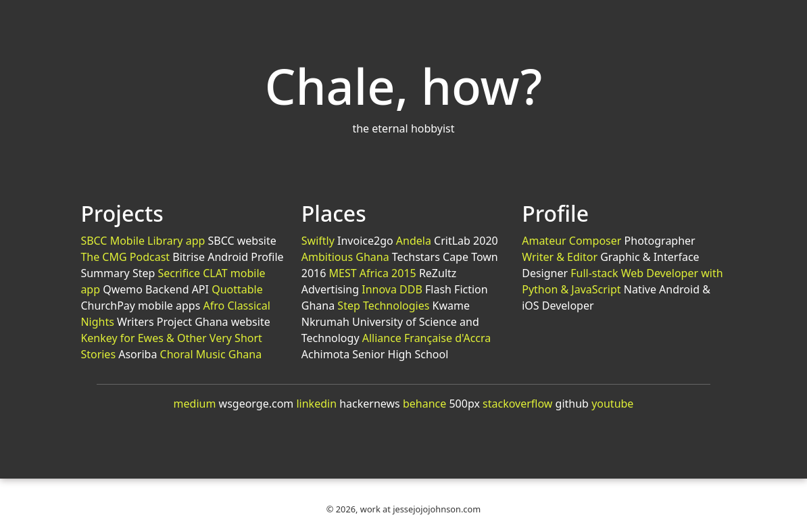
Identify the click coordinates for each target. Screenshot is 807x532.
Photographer (660, 241)
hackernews (370, 404)
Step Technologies (383, 306)
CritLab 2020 (466, 241)
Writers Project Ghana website (194, 322)
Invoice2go (365, 241)
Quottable (237, 289)
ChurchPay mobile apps (140, 306)
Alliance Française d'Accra (427, 338)
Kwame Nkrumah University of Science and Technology (390, 322)
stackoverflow (517, 404)
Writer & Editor (560, 257)
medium (195, 404)
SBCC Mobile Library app (143, 241)
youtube (612, 404)
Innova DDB (392, 289)
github (572, 404)
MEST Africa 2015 (373, 273)
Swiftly (318, 241)
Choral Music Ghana (211, 354)
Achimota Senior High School (375, 354)
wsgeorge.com (256, 404)
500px (464, 404)
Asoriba (138, 354)
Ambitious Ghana (345, 257)
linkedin (316, 404)
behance (424, 404)
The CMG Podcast (125, 257)
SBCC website (242, 241)
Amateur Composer (571, 241)
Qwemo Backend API (156, 289)
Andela (414, 241)
